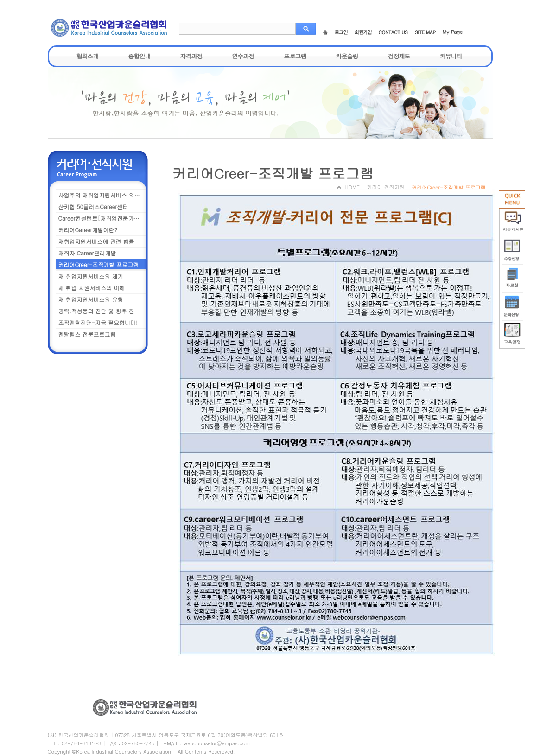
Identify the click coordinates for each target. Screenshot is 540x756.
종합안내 (140, 56)
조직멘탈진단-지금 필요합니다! (98, 322)
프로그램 (295, 56)
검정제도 (399, 56)
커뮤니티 (451, 56)
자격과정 (191, 56)
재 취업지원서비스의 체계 (91, 276)
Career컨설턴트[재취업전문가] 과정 (103, 218)
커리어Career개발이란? (88, 230)
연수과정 (243, 56)
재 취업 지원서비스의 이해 (92, 288)
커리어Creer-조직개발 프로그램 (99, 264)
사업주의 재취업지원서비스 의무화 (102, 195)
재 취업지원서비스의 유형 (91, 299)
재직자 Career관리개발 (87, 253)
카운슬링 (347, 56)
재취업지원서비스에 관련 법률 (96, 241)
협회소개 (88, 56)
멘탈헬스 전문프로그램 (87, 334)
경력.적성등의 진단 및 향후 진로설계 (103, 311)
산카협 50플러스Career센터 (93, 206)
